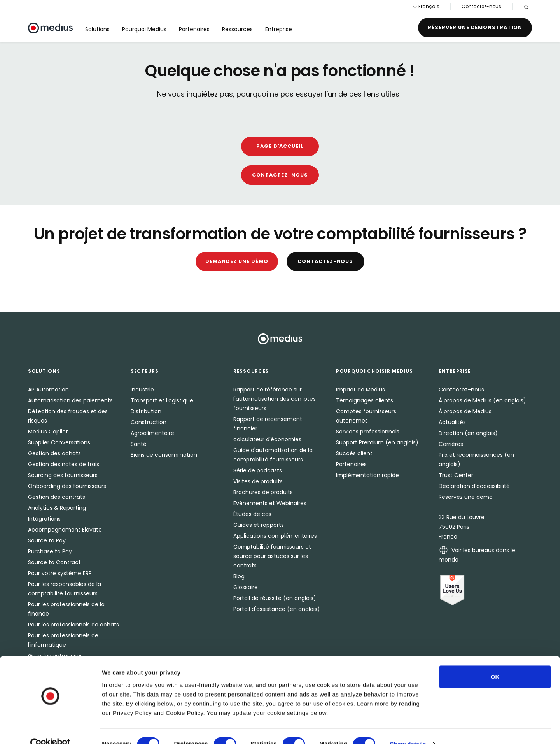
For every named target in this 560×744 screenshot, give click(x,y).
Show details (408, 729)
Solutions (97, 29)
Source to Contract (54, 562)
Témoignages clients (365, 400)
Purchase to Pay (50, 551)
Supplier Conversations (59, 442)
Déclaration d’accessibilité (474, 486)
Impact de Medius (360, 390)
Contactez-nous (481, 6)
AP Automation (48, 390)
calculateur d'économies (267, 439)
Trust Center (456, 475)
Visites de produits (258, 481)
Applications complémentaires (275, 536)
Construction (149, 422)
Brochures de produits (263, 492)
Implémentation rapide (367, 475)
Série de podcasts (258, 470)
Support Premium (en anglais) (377, 442)
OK (495, 661)
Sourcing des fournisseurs (63, 475)
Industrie (142, 390)
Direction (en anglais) (468, 433)
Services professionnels (368, 432)
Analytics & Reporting (57, 508)
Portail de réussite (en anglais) (275, 598)
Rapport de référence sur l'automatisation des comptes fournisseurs (275, 399)
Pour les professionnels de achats (73, 625)
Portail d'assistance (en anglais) (277, 609)
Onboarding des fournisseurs (67, 486)
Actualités (452, 422)
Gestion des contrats (57, 497)
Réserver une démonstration (475, 27)
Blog (239, 576)
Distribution (146, 411)
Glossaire (246, 587)
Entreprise (279, 29)
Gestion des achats (54, 453)
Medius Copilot (48, 432)
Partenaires (194, 29)
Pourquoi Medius (144, 29)
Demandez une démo (237, 261)
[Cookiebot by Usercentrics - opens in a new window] (50, 729)
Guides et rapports (259, 525)
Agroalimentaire (152, 433)
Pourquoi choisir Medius (374, 371)
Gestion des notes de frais (64, 464)
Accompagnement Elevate (65, 530)
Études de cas (252, 514)
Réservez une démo (466, 497)
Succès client (354, 453)
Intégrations (44, 519)
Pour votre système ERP (60, 573)
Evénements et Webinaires (270, 503)
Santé (139, 444)
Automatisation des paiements (70, 400)
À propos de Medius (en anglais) (482, 400)
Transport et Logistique (162, 400)
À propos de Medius (465, 411)
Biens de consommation (164, 455)
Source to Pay (47, 540)
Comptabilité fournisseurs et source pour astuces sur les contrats (272, 556)
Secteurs (145, 371)
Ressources (237, 29)
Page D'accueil (280, 146)
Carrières (451, 444)
